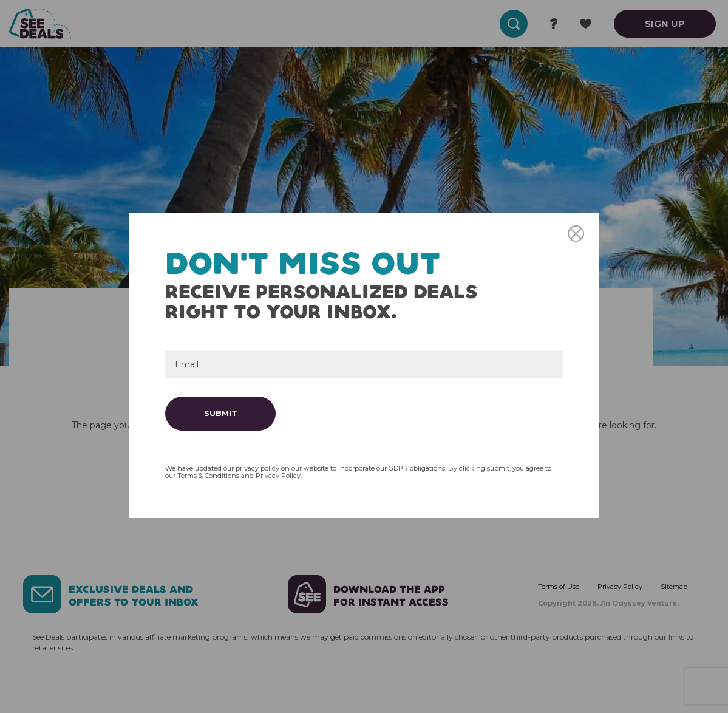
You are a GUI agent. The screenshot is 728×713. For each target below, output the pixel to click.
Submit (221, 413)
